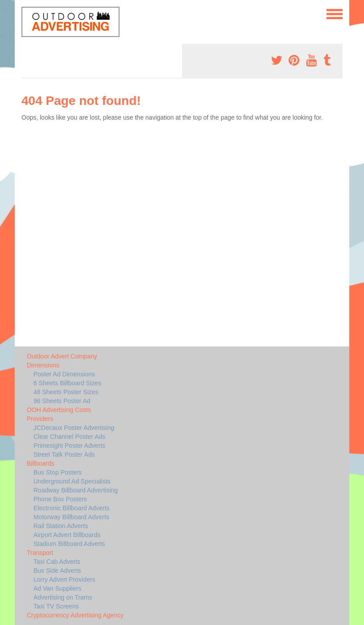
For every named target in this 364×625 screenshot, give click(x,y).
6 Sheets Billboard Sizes (67, 383)
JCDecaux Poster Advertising (74, 428)
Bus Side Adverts (57, 571)
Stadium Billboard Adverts (69, 544)
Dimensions (43, 365)
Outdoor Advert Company (62, 356)
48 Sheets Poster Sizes (66, 392)
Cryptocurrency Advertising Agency (75, 615)
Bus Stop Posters (58, 472)
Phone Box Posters (60, 499)
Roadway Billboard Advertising (76, 490)
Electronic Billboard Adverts (71, 508)
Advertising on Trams (63, 597)
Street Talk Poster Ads (64, 454)
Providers (40, 419)
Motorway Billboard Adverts (71, 517)
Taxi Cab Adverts (57, 562)
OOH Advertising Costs (59, 410)
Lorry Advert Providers (64, 579)
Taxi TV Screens (56, 606)
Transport (40, 553)
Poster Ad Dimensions (64, 374)
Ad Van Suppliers (57, 588)
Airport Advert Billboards (67, 535)
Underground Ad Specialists (72, 481)
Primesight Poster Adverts (69, 446)
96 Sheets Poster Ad (62, 401)
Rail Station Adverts (61, 526)
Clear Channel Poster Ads (69, 437)
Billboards (40, 463)
